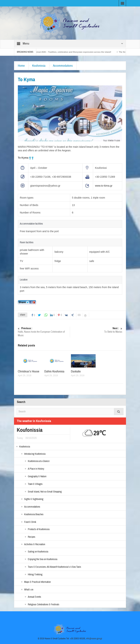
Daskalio (76, 371)
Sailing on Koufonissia (38, 552)
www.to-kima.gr (104, 186)
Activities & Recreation (35, 544)
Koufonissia (39, 66)
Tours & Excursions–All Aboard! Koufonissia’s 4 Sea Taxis (54, 567)
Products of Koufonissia (39, 529)
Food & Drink (30, 522)
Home (21, 66)
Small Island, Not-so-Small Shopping (45, 492)
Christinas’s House (29, 371)
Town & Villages (35, 484)
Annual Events (34, 597)
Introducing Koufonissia (35, 454)
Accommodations (63, 66)
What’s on (29, 590)
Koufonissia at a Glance (39, 461)
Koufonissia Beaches (34, 514)
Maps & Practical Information (37, 582)
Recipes (32, 537)
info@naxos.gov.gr (94, 639)
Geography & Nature (37, 477)
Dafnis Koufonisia (54, 371)
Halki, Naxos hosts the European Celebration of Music (44, 332)
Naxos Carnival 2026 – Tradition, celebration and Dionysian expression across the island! (72, 52)
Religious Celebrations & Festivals (44, 605)
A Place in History (36, 469)
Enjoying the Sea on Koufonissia (43, 559)
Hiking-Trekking (35, 575)
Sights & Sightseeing (34, 499)
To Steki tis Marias (96, 330)
